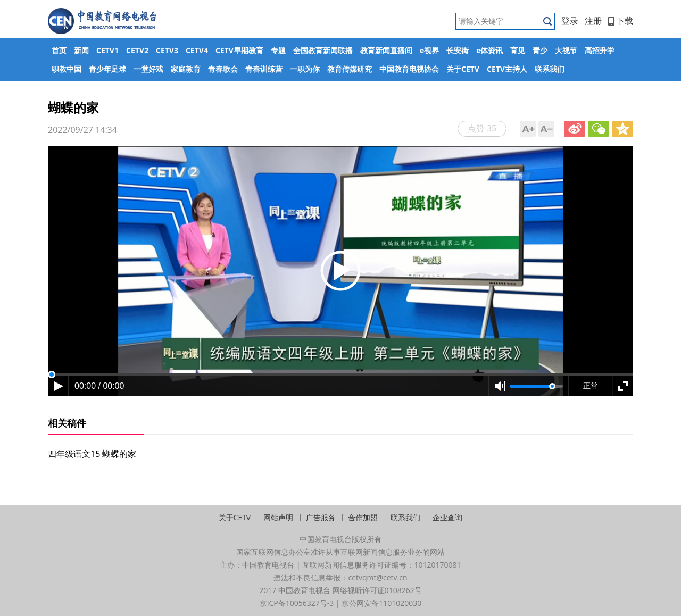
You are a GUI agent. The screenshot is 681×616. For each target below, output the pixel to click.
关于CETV (463, 69)
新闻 (81, 50)
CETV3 (167, 50)
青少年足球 (107, 69)
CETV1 (107, 50)
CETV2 (137, 50)
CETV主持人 (507, 69)
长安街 (458, 50)
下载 (621, 21)
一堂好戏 (148, 69)
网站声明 (278, 517)
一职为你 (305, 69)
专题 (278, 50)
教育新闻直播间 (386, 50)
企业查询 (447, 517)
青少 (540, 50)
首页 (59, 50)
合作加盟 (363, 517)
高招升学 (600, 50)
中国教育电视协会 (409, 69)
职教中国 (67, 69)
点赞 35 (482, 128)
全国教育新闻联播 (323, 50)
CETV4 (197, 50)
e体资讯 (489, 50)
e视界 (429, 50)
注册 (593, 21)
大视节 (566, 50)
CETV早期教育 (239, 50)
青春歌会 (223, 69)
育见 (518, 50)
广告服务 (321, 517)
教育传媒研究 (350, 69)
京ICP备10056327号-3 (297, 603)
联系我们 (550, 69)
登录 (570, 21)
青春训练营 (264, 69)
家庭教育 (186, 69)
